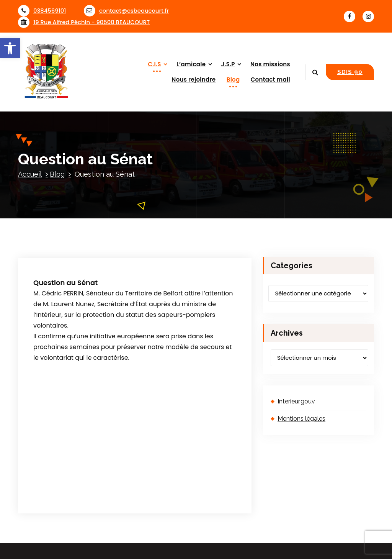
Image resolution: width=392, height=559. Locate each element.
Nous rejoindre (194, 80)
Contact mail (270, 80)
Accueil (30, 174)
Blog (233, 80)
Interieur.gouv (296, 401)
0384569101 (42, 11)
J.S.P (228, 64)
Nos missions (270, 64)
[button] (10, 48)
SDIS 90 (350, 72)
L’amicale (191, 64)
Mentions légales (301, 419)
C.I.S (154, 64)
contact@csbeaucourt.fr (126, 11)
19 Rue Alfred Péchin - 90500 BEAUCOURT (84, 22)
